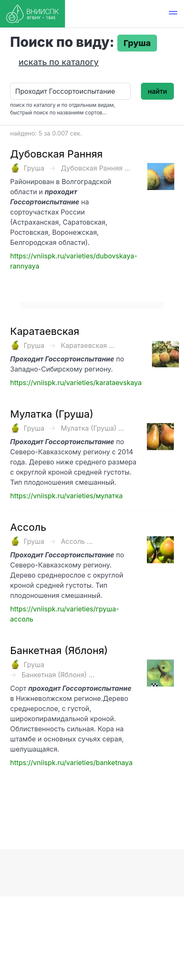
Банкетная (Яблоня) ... (58, 675)
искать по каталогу (59, 62)
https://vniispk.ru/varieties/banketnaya (71, 763)
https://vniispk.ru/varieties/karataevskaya (76, 383)
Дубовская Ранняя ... (96, 168)
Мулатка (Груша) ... (92, 428)
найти (157, 91)
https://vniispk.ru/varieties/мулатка (66, 496)
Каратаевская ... (88, 345)
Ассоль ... (77, 541)
